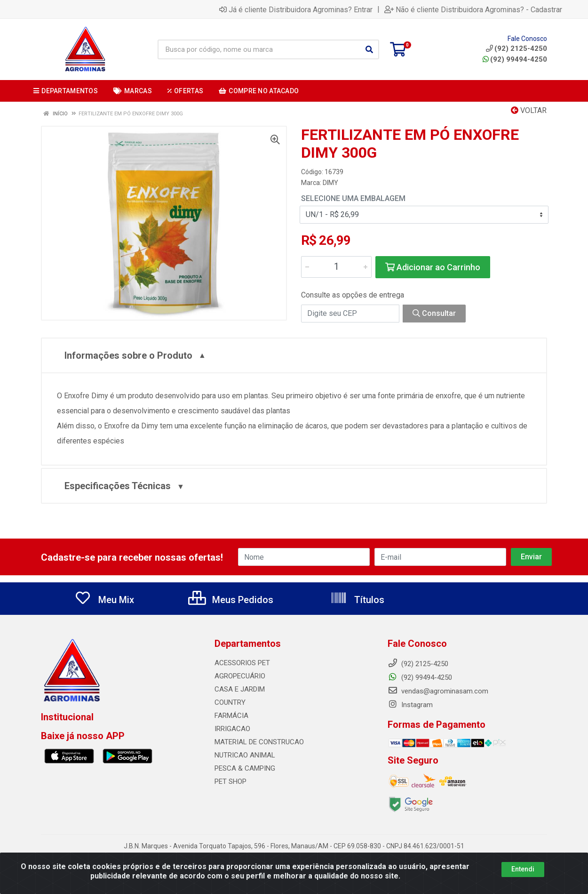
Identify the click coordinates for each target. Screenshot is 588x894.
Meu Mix (104, 600)
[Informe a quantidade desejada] (336, 267)
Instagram (410, 705)
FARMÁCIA (231, 716)
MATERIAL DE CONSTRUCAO (259, 742)
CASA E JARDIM (240, 689)
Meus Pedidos (231, 600)
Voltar (529, 110)
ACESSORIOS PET (242, 663)
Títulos (357, 600)
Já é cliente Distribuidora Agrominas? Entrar (296, 9)
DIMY (330, 183)
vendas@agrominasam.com (438, 691)
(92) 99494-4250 (515, 59)
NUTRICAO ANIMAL (245, 755)
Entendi (523, 876)
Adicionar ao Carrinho (433, 267)
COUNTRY (230, 702)
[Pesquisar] (369, 49)
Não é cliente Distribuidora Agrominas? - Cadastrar (473, 9)
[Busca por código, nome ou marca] (259, 49)
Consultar (434, 313)
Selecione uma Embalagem (353, 198)
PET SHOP (230, 781)
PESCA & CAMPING (245, 768)
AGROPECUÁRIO (240, 676)
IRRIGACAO (232, 729)
